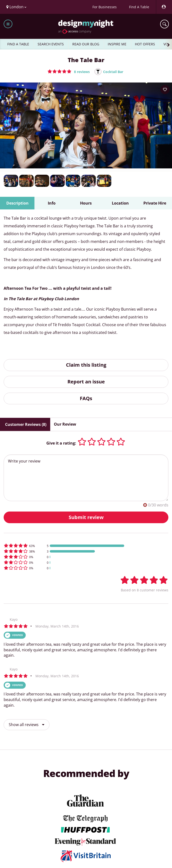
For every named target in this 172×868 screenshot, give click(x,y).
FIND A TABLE (18, 44)
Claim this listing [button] (86, 365)
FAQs (86, 398)
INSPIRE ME (117, 44)
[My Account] (164, 7)
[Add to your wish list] (165, 90)
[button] (69, 71)
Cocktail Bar (113, 72)
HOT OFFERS (145, 44)
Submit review (86, 517)
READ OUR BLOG (86, 44)
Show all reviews (27, 725)
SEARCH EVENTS (51, 44)
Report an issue (86, 382)
